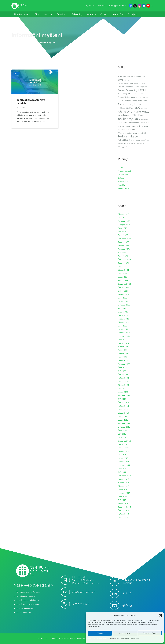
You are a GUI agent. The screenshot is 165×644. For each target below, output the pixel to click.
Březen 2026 (123, 214)
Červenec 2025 (124, 239)
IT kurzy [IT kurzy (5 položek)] (138, 97)
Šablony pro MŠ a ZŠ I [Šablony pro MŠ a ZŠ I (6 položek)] (138, 144)
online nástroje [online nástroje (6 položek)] (144, 119)
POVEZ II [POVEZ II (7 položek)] (121, 126)
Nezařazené (123, 174)
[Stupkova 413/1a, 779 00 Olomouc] (116, 581)
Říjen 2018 (123, 430)
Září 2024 (122, 253)
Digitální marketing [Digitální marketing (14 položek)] (128, 90)
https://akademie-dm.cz (26, 608)
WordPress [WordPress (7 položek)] (145, 140)
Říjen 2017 (123, 469)
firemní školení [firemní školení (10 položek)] (124, 97)
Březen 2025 (123, 246)
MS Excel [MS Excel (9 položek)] (122, 108)
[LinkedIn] (144, 6)
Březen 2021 (123, 354)
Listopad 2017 (124, 465)
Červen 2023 (124, 287)
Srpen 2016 (123, 504)
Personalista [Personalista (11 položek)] (133, 123)
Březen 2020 (123, 385)
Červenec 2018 (124, 441)
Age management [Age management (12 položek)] (126, 76)
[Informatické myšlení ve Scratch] (35, 71)
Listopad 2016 (124, 493)
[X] (135, 6)
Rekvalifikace (123, 188)
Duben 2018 (123, 448)
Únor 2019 (123, 417)
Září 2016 (122, 500)
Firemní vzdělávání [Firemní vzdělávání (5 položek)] (140, 94)
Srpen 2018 (123, 437)
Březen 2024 (123, 270)
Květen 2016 (123, 514)
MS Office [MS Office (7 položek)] (130, 108)
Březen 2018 (123, 451)
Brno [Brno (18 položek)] (121, 80)
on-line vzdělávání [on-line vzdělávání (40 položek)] (132, 115)
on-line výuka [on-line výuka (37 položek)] (128, 119)
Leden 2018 (123, 458)
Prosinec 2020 (124, 364)
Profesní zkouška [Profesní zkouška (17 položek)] (140, 126)
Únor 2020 (123, 389)
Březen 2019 (123, 413)
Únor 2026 (123, 218)
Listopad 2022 (124, 305)
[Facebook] (131, 6)
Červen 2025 (124, 242)
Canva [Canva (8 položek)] (127, 80)
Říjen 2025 (123, 228)
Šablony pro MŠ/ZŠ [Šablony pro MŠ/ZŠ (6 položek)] (124, 144)
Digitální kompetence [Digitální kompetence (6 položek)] (141, 87)
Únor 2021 (123, 357)
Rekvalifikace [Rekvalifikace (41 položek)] (128, 136)
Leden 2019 (123, 420)
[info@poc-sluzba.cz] (66, 592)
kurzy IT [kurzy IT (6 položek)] (120, 101)
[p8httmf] (116, 593)
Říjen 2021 (123, 340)
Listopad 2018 (124, 427)
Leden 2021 (123, 361)
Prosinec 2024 (124, 249)
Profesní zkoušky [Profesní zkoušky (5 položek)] (123, 130)
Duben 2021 (123, 350)
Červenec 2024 (124, 260)
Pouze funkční (125, 633)
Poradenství (123, 181)
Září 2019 (122, 399)
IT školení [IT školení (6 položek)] (145, 97)
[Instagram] (139, 6)
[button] (160, 616)
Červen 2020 (124, 375)
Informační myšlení (37, 35)
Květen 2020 (123, 378)
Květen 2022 (123, 319)
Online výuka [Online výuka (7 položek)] (122, 123)
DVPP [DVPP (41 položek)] (143, 90)
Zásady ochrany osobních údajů (129, 639)
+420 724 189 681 (82, 604)
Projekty (121, 185)
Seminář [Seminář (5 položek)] (138, 140)
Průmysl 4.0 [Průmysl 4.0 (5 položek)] (131, 130)
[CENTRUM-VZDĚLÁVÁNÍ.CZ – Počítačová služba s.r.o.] (66, 580)
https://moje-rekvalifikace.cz (28, 600)
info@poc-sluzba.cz (84, 592)
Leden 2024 (123, 277)
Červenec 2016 (124, 507)
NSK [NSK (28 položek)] (137, 108)
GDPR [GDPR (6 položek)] (133, 97)
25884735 (127, 605)
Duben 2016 (123, 518)
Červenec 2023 (124, 284)
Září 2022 (122, 308)
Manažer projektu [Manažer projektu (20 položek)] (128, 104)
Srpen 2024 (123, 256)
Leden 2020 (123, 392)
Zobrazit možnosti (150, 633)
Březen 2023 (123, 294)
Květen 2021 (123, 347)
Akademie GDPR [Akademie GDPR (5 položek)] (140, 77)
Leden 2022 (123, 329)
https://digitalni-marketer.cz (27, 604)
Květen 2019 (123, 406)
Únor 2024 (123, 274)
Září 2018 (122, 434)
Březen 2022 (123, 322)
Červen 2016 (124, 511)
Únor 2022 (123, 326)
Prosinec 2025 (124, 221)
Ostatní (121, 178)
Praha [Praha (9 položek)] (127, 126)
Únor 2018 (123, 455)
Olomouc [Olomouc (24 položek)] (124, 112)
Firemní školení (124, 171)
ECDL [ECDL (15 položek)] (131, 94)
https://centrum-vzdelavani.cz (28, 592)
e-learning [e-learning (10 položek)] (122, 94)
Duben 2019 (123, 410)
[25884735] (116, 605)
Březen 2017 (123, 486)
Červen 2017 (124, 479)
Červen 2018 (124, 444)
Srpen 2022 (123, 312)
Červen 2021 (124, 343)
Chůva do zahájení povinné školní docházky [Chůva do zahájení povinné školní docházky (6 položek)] (132, 83)
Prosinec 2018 (124, 424)
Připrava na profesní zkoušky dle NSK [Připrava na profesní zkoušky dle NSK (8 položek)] (132, 133)
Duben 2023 (123, 291)
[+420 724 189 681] (66, 604)
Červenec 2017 (124, 476)
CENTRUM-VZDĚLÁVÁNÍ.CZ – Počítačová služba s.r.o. (86, 580)
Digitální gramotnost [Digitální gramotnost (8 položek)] (126, 87)
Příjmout (100, 633)
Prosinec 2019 (124, 396)
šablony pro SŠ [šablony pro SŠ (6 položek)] (123, 147)
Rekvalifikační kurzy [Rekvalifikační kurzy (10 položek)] (126, 140)
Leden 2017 (123, 490)
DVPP (120, 168)
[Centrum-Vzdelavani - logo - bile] (20, 6)
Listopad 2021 (124, 336)
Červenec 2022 (124, 315)
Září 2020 (122, 371)
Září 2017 (122, 472)
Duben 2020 (123, 382)
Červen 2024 (124, 263)
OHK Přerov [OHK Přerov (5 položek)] (144, 108)
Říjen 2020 (123, 368)
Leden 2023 (123, 301)
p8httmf (126, 593)
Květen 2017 (123, 483)
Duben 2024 (123, 267)
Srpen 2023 (123, 281)
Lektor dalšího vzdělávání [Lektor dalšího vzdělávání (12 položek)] (136, 101)
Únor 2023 (123, 298)
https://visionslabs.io (25, 613)
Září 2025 (122, 232)
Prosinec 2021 (124, 333)
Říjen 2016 (123, 497)
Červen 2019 (124, 403)
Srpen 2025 (123, 235)
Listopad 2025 (124, 225)
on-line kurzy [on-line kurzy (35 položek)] (140, 112)
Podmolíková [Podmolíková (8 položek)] (145, 123)
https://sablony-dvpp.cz (26, 596)
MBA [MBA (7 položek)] (141, 105)
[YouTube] (148, 6)
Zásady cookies (114, 639)
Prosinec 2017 (124, 462)
